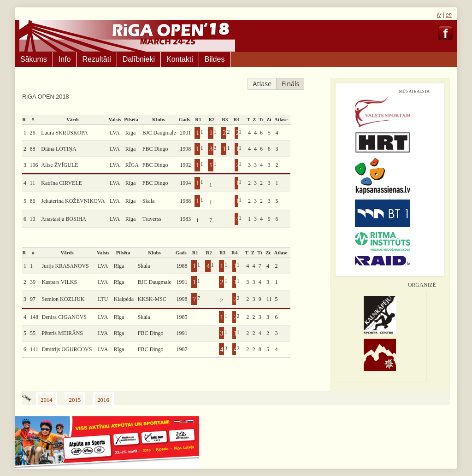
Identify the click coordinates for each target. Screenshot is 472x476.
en (449, 15)
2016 (103, 400)
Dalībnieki (139, 59)
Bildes (215, 59)
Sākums (34, 59)
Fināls (290, 84)
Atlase (262, 84)
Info (65, 59)
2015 (75, 400)
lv (439, 15)
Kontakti (180, 59)
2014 (47, 400)
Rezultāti (96, 59)
